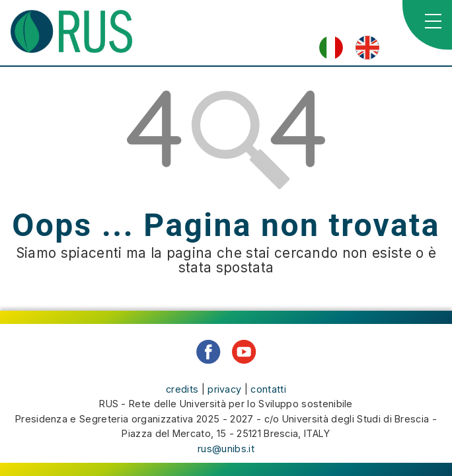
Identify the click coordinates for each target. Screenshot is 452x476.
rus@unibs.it (226, 449)
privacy (224, 389)
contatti (268, 389)
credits (182, 389)
